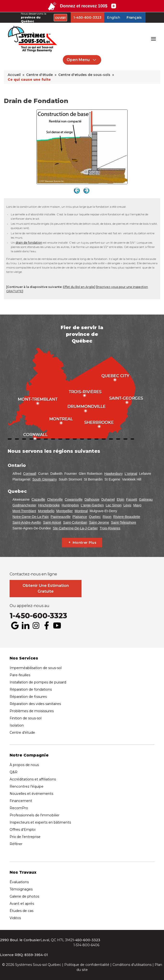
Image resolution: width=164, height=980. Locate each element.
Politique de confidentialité (87, 965)
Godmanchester (24, 505)
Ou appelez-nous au (29, 606)
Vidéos (15, 918)
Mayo (137, 505)
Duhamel (108, 499)
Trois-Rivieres (110, 528)
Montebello (46, 511)
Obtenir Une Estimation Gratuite (46, 588)
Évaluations (19, 882)
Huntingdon (70, 505)
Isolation (17, 725)
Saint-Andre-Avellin (27, 522)
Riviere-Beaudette (127, 517)
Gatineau (146, 499)
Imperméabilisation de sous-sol (36, 668)
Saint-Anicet (52, 522)
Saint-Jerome (99, 522)
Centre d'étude (22, 733)
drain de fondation (29, 243)
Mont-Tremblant (24, 511)
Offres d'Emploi (23, 830)
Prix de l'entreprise (25, 837)
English (114, 17)
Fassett (132, 499)
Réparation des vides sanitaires (35, 704)
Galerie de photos (24, 896)
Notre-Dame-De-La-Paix (31, 517)
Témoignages (21, 889)
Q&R (14, 772)
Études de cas (21, 911)
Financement (21, 801)
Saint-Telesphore (124, 522)
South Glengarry (45, 479)
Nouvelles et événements (31, 794)
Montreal (81, 511)
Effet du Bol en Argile (79, 287)
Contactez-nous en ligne (33, 574)
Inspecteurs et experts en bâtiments (40, 822)
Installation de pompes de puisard (38, 682)
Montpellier (64, 511)
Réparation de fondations (31, 689)
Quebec (95, 517)
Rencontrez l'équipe (26, 786)
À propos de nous (24, 765)
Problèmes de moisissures (32, 711)
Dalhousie (92, 499)
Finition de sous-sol (26, 718)
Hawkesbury (114, 474)
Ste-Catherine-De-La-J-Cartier (75, 528)
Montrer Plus (85, 543)
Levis (127, 505)
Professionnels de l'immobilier (35, 815)
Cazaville (38, 499)
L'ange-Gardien (92, 505)
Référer (16, 844)
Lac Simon (114, 505)
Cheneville (55, 499)
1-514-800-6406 (86, 945)
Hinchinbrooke (49, 505)
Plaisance (80, 517)
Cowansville (74, 499)
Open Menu (82, 60)
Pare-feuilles (20, 675)
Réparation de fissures (28, 697)
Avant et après (22, 904)
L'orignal (131, 474)
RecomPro (19, 808)
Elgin (120, 499)
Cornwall (30, 474)
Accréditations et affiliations (33, 779)
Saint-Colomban (75, 522)
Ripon (107, 517)
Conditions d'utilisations (132, 965)
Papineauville (61, 517)
